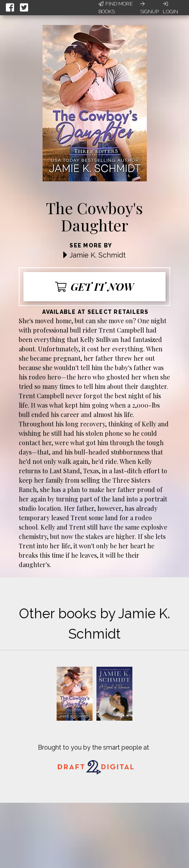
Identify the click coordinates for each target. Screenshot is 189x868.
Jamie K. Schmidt (98, 255)
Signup (150, 8)
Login (170, 8)
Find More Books (116, 8)
